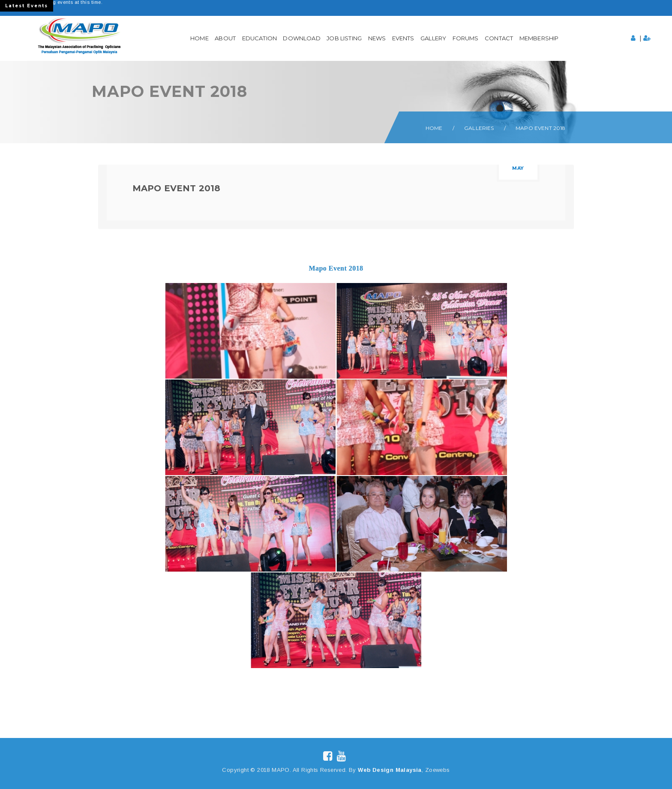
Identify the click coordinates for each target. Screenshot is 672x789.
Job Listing (344, 38)
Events (403, 38)
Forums (466, 38)
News (377, 38)
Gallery (433, 38)
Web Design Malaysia (390, 770)
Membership (539, 38)
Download (301, 38)
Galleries (479, 128)
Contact (499, 38)
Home (199, 38)
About (225, 38)
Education (259, 38)
